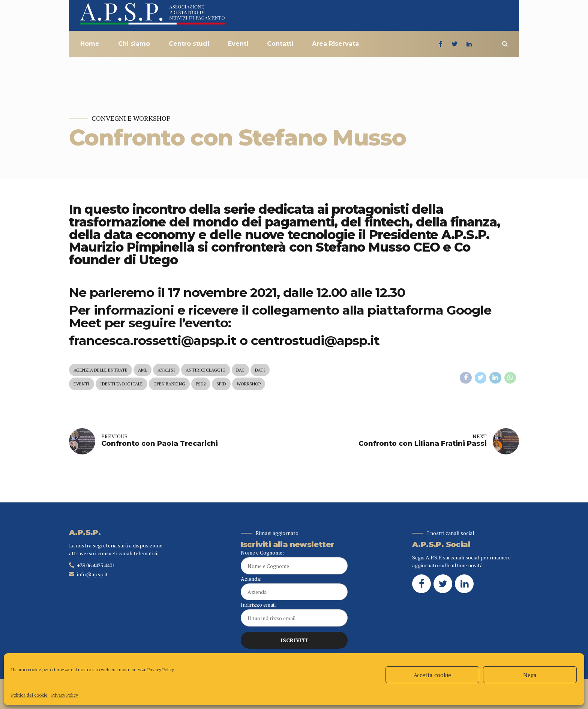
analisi (166, 370)
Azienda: (294, 588)
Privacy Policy (161, 669)
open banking (169, 384)
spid (221, 384)
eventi (82, 384)
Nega (530, 675)
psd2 (201, 384)
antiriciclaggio (206, 370)
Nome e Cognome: (294, 562)
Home (90, 44)
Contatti (280, 44)
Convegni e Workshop (131, 118)
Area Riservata (335, 44)
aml (142, 370)
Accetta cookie (432, 675)
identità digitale (121, 384)
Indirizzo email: (294, 614)
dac (240, 370)
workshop (249, 384)
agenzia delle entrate (100, 370)
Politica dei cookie (29, 695)
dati (260, 370)
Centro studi (189, 44)
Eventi (238, 44)
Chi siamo (134, 44)
